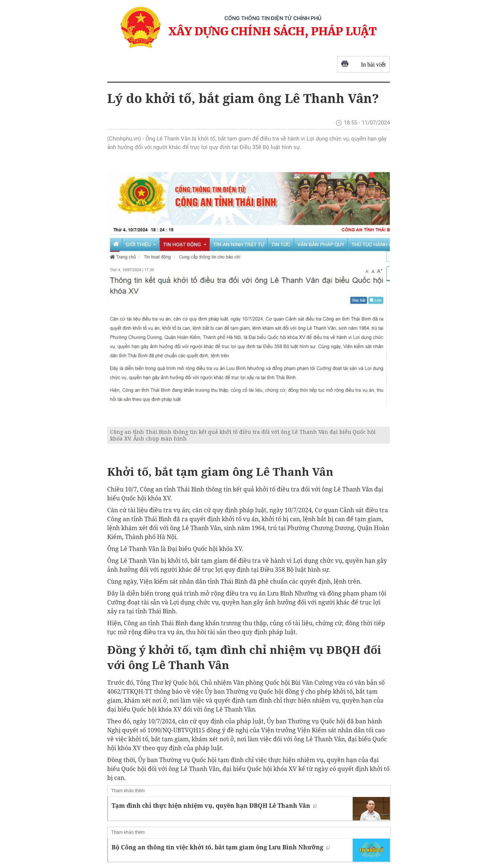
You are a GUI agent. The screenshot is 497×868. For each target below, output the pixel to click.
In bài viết (363, 64)
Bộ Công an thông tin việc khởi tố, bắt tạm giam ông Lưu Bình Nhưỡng (221, 847)
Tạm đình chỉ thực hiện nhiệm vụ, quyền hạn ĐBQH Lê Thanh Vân (214, 806)
